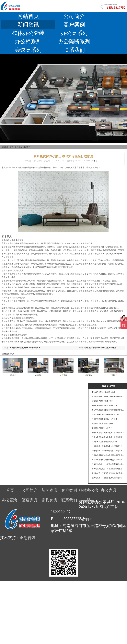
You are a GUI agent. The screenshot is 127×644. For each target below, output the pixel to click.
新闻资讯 (28, 25)
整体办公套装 (28, 33)
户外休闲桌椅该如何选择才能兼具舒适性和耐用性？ (108, 455)
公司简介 (74, 16)
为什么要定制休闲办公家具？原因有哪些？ (108, 433)
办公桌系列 (74, 33)
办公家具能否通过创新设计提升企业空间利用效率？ (108, 460)
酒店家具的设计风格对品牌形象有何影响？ (108, 397)
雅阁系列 (13, 375)
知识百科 (27, 147)
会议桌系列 (28, 50)
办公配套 (10, 500)
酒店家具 (30, 500)
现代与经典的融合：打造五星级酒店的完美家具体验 (108, 469)
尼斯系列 (89, 375)
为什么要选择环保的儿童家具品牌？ (105, 406)
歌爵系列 (114, 375)
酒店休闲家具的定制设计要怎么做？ (105, 442)
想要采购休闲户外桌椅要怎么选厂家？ (106, 415)
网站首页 (28, 16)
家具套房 (49, 500)
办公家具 (109, 490)
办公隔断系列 (74, 41)
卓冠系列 (63, 375)
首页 (12, 147)
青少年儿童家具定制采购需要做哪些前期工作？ (108, 410)
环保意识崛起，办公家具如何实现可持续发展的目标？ (108, 464)
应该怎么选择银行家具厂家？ (103, 401)
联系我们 (74, 50)
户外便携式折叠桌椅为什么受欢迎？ (105, 419)
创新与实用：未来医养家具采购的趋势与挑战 (108, 478)
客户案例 (74, 25)
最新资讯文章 (109, 386)
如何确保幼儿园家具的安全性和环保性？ (107, 446)
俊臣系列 (38, 375)
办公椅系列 (28, 41)
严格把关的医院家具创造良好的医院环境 (100, 348)
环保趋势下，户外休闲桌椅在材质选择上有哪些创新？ (108, 451)
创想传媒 (28, 538)
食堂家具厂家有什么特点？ (102, 428)
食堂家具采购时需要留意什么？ (104, 424)
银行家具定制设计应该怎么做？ (104, 392)
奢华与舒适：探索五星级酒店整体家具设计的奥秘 (108, 473)
